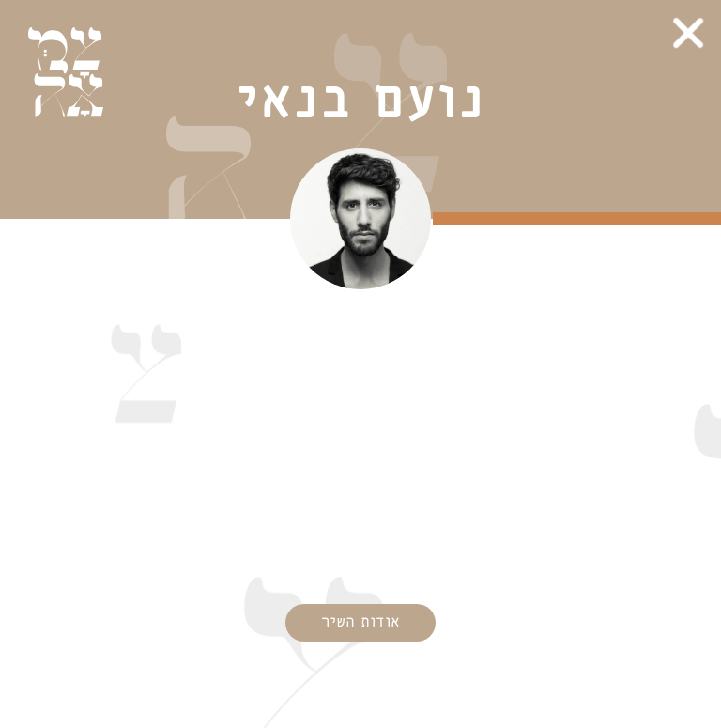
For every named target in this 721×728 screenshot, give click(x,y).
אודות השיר (360, 622)
